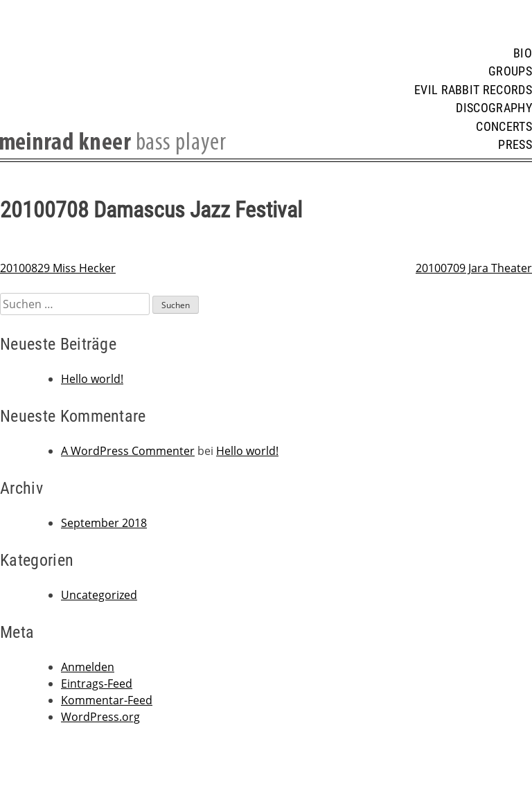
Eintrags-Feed (97, 684)
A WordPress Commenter (128, 451)
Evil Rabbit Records (473, 90)
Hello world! (92, 379)
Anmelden (88, 667)
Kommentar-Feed (107, 700)
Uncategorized (99, 595)
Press (515, 145)
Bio (523, 53)
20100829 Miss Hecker (58, 268)
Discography (494, 108)
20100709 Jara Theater (474, 268)
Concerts (504, 127)
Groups (510, 71)
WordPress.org (100, 717)
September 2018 (104, 523)
